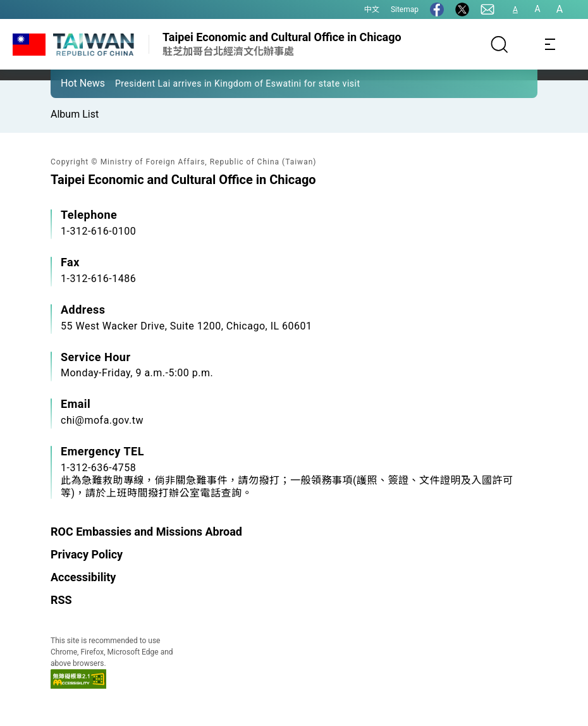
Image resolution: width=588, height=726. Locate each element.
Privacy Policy (87, 554)
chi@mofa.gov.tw (102, 420)
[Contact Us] (487, 9)
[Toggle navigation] (550, 44)
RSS (61, 600)
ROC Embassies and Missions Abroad (146, 532)
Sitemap (405, 9)
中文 (372, 9)
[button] (70, 83)
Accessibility (83, 577)
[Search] (499, 44)
